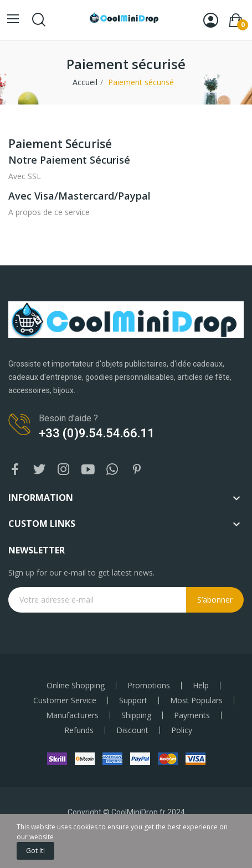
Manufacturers (72, 715)
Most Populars (196, 700)
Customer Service (65, 700)
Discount (132, 730)
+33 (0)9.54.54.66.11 (97, 433)
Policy (182, 730)
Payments (192, 715)
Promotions (149, 686)
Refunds (79, 730)
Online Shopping (76, 686)
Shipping (136, 715)
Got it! (35, 851)
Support (133, 700)
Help (201, 686)
